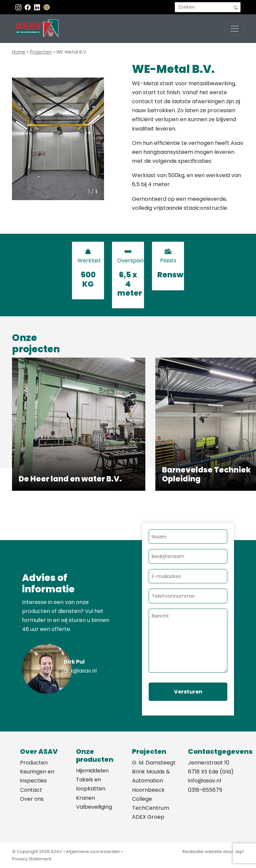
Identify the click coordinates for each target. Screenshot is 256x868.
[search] (208, 7)
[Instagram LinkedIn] (38, 7)
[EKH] (47, 7)
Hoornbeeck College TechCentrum (150, 799)
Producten (34, 763)
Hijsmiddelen (92, 771)
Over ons (32, 799)
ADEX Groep (148, 817)
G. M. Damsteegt (154, 763)
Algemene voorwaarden (93, 852)
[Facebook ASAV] (28, 7)
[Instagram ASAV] (19, 7)
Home (19, 52)
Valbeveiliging (94, 807)
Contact (31, 790)
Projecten (41, 52)
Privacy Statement (32, 859)
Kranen (85, 798)
